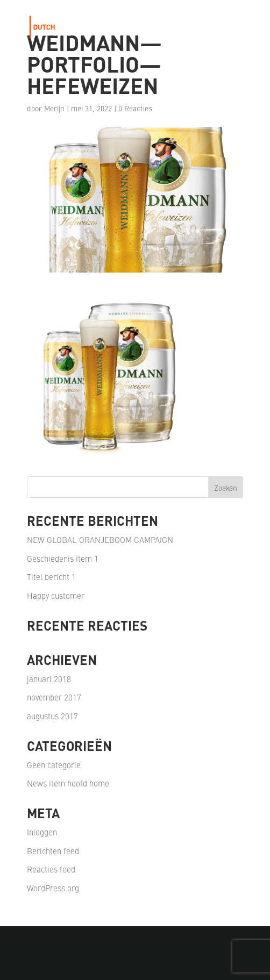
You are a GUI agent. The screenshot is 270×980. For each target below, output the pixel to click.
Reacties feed (51, 869)
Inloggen (42, 832)
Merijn (54, 108)
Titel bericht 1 (51, 577)
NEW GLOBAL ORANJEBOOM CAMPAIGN (100, 539)
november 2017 (54, 697)
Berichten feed (53, 851)
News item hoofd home (68, 783)
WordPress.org (53, 888)
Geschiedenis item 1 (63, 558)
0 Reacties (135, 108)
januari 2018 (49, 679)
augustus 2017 (52, 716)
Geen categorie (54, 765)
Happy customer (56, 595)
